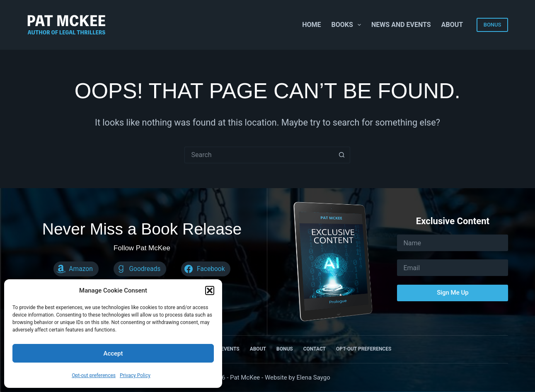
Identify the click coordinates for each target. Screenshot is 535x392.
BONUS (493, 25)
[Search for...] (259, 155)
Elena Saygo (313, 377)
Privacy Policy (135, 375)
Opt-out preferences (94, 375)
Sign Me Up (453, 293)
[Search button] (342, 155)
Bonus (285, 349)
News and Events (401, 25)
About (452, 25)
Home (311, 25)
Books (348, 25)
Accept (113, 353)
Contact (315, 349)
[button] (210, 290)
